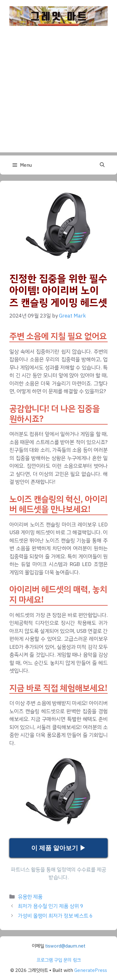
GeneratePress (91, 970)
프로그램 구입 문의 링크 (59, 960)
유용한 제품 (30, 897)
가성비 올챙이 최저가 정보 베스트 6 (55, 916)
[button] (102, 165)
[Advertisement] (58, 94)
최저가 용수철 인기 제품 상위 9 (51, 906)
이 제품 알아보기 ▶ (58, 848)
